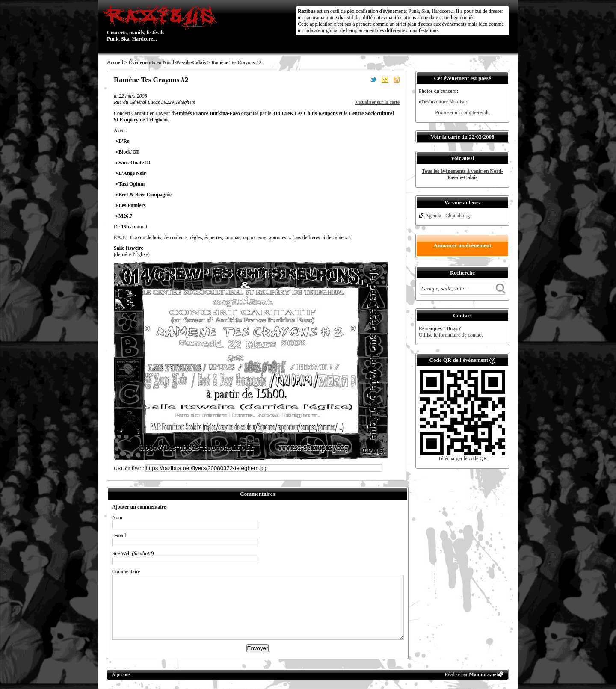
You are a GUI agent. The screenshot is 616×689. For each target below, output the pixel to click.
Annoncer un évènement (463, 245)
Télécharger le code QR (462, 458)
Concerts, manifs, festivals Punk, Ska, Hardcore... (162, 23)
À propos (121, 674)
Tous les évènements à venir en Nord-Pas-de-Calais (462, 174)
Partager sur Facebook (362, 80)
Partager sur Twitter (373, 80)
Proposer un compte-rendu (462, 112)
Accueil (115, 62)
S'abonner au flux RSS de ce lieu (397, 80)
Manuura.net (483, 674)
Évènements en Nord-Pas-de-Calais (167, 62)
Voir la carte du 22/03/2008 (463, 137)
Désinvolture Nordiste (444, 102)
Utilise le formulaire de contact (451, 335)
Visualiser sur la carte (377, 102)
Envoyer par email (385, 80)
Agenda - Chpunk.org (447, 216)
